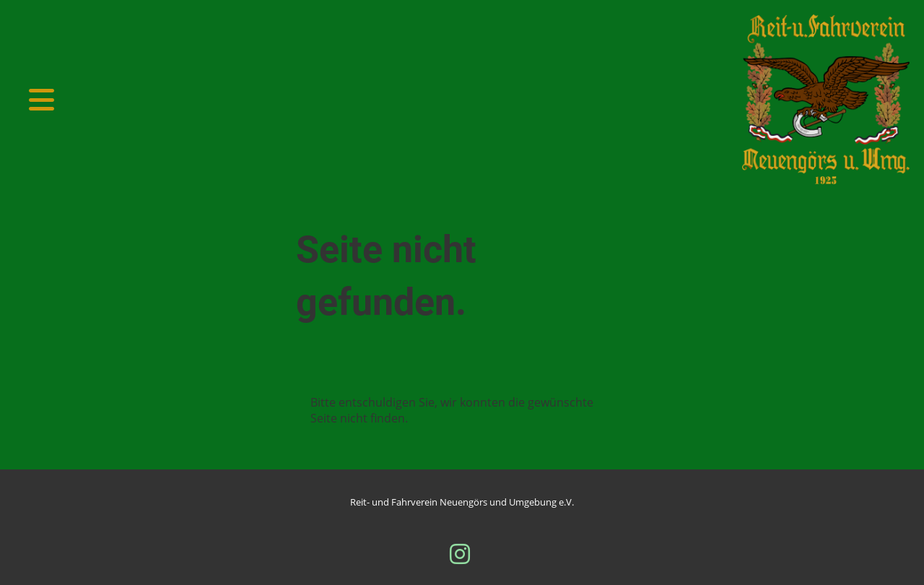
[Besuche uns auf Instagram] (460, 554)
